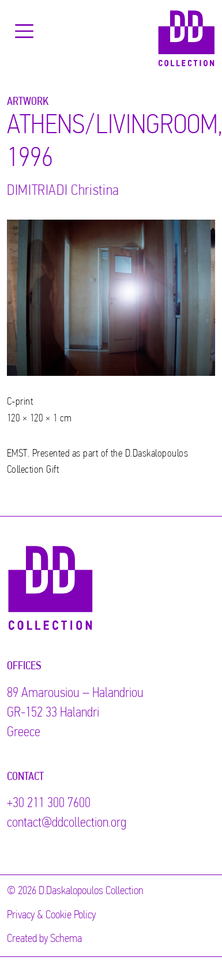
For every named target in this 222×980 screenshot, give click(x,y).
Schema (66, 939)
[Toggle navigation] (24, 31)
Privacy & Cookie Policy (51, 915)
